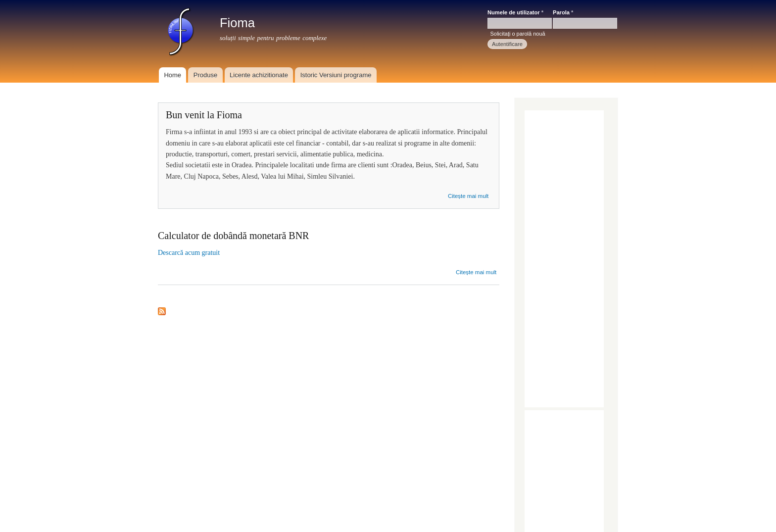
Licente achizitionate (259, 75)
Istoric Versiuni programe (336, 75)
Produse (205, 75)
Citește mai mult (468, 196)
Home (172, 75)
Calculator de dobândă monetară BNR (233, 236)
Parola (563, 12)
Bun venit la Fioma (204, 115)
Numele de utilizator (515, 12)
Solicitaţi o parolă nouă (517, 34)
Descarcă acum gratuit (189, 253)
